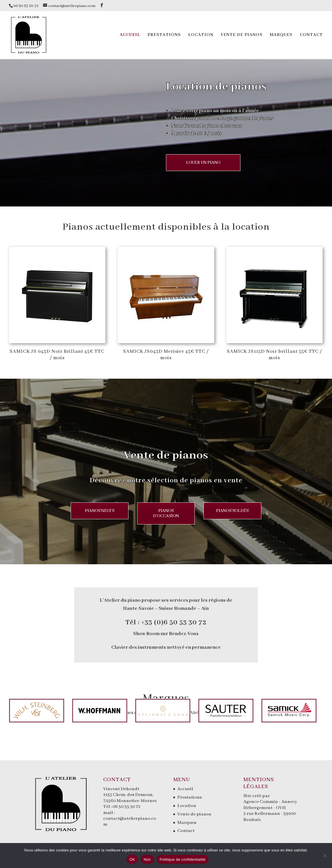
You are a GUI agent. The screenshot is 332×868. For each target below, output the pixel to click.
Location (201, 35)
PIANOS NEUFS (93, 511)
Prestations (164, 35)
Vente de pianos (242, 35)
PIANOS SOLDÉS (239, 511)
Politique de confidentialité (183, 859)
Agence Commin (261, 802)
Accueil (130, 35)
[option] (33, 711)
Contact (311, 35)
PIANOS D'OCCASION (166, 516)
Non (147, 859)
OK (132, 859)
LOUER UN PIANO (204, 163)
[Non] (325, 856)
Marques (281, 35)
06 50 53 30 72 (126, 807)
